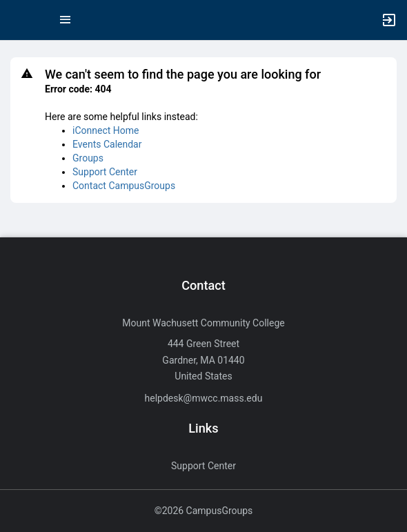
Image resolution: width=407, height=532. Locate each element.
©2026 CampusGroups (204, 511)
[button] (17, 20)
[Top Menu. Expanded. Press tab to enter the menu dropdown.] (66, 20)
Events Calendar (107, 144)
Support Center (105, 172)
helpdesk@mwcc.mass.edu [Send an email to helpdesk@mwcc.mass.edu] (204, 398)
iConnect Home (106, 130)
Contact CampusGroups (124, 186)
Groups (88, 158)
